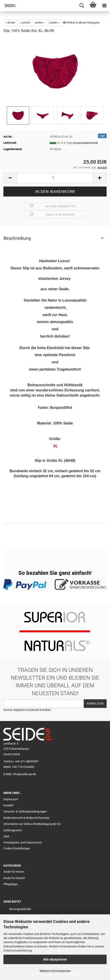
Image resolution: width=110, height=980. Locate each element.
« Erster (10, 23)
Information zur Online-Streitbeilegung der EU (32, 824)
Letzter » (54, 23)
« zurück (25, 23)
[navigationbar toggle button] (104, 6)
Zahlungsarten (13, 830)
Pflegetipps (11, 884)
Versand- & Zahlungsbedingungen (25, 811)
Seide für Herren (14, 872)
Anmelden (95, 703)
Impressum (11, 799)
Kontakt (8, 805)
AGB (6, 836)
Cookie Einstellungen (17, 848)
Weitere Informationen (55, 971)
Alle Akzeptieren (55, 959)
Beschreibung (17, 238)
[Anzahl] (55, 178)
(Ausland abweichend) (85, 143)
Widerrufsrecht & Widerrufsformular (26, 818)
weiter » (39, 23)
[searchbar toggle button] (82, 6)
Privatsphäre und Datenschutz (23, 842)
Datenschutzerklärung (18, 950)
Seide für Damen (14, 878)
